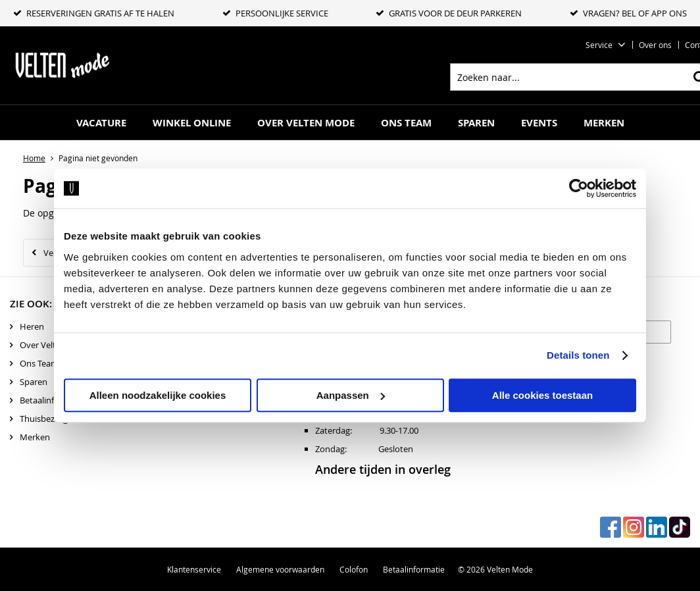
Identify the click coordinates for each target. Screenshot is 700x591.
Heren (32, 326)
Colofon (354, 569)
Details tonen (578, 355)
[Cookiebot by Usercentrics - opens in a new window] (579, 188)
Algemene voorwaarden (280, 569)
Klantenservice (194, 569)
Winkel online (192, 123)
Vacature (101, 123)
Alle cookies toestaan (542, 395)
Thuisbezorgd (46, 419)
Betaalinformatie (52, 400)
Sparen (476, 123)
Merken (604, 123)
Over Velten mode (306, 123)
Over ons (655, 45)
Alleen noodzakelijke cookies (158, 395)
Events (539, 123)
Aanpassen (351, 395)
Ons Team (406, 123)
